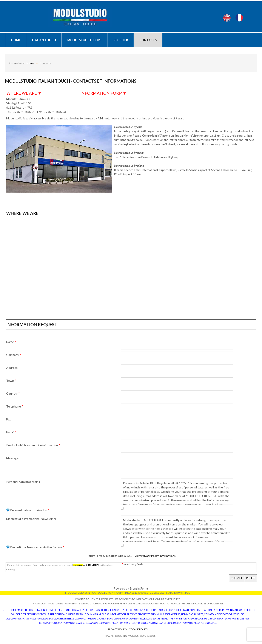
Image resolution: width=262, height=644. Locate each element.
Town (11, 381)
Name (11, 342)
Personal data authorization (28, 511)
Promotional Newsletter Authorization (35, 548)
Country (13, 394)
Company (14, 355)
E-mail (11, 433)
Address (13, 368)
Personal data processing (23, 482)
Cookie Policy (138, 630)
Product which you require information (33, 446)
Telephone (15, 407)
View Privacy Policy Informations (155, 556)
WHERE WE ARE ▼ (24, 94)
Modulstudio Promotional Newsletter (31, 519)
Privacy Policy (118, 630)
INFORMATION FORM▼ (103, 94)
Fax (8, 420)
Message (12, 459)
